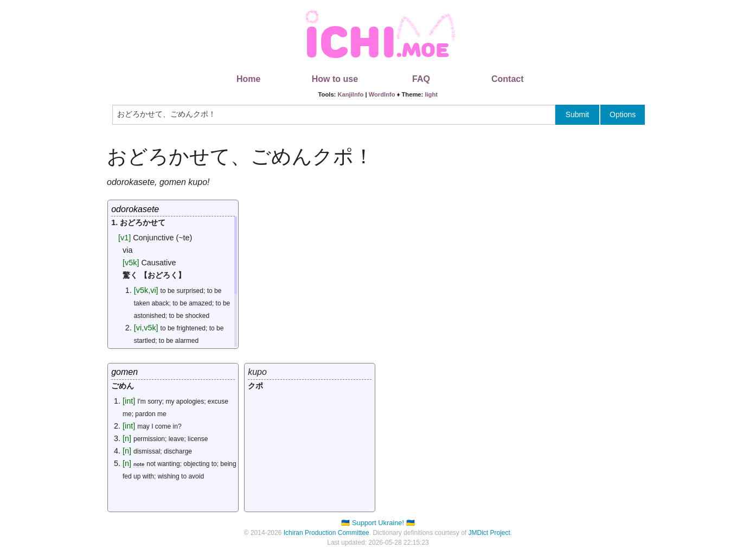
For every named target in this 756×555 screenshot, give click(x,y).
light (431, 94)
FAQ (421, 79)
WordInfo (382, 94)
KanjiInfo (350, 94)
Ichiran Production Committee (326, 533)
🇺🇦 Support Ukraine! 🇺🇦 (378, 523)
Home (248, 79)
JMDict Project (489, 533)
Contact (508, 79)
